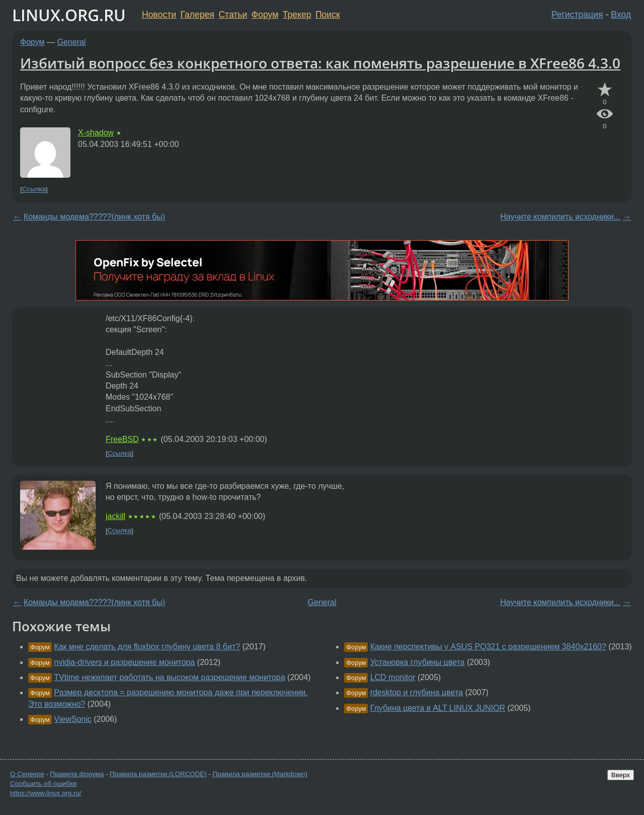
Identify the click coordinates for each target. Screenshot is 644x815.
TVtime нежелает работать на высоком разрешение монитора (169, 677)
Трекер (297, 15)
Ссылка (34, 190)
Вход (621, 15)
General (72, 42)
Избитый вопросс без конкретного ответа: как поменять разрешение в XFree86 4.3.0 (320, 63)
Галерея (197, 15)
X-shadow (96, 133)
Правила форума (77, 774)
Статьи (233, 15)
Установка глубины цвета (418, 662)
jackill (115, 516)
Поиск (328, 15)
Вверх (621, 775)
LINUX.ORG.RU (69, 15)
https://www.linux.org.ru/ (46, 793)
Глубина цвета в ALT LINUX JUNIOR (438, 708)
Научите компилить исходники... (560, 217)
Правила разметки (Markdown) (260, 774)
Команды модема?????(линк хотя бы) (94, 217)
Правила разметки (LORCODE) (158, 774)
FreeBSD (122, 439)
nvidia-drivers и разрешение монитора (124, 662)
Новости (159, 15)
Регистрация (577, 15)
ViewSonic (72, 719)
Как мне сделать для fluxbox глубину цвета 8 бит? (147, 647)
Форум (265, 15)
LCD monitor (393, 677)
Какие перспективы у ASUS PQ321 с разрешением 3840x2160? (488, 647)
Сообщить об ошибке (44, 784)
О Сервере (27, 774)
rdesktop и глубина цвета (417, 692)
